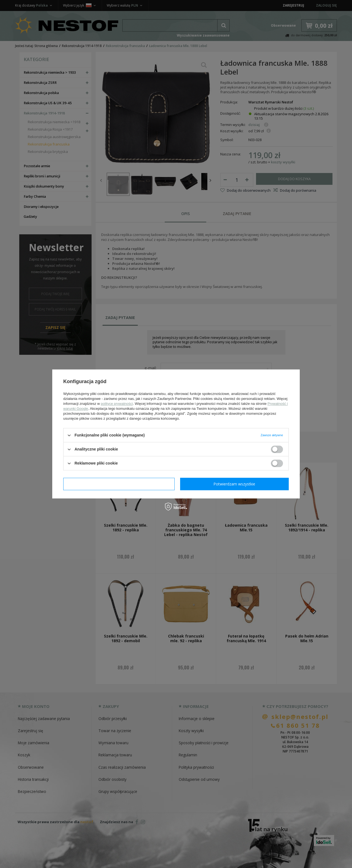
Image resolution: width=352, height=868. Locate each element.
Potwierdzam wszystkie (234, 484)
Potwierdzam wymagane (119, 484)
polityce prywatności (117, 404)
